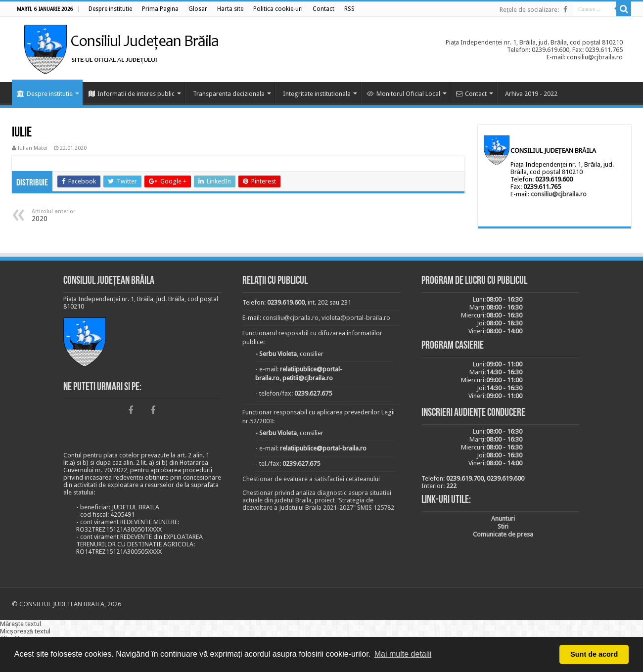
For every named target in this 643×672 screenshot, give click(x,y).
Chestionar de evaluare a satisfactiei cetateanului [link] (311, 479)
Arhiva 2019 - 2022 (531, 94)
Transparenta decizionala (229, 94)
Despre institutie (45, 94)
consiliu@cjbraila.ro (559, 194)
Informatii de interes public (132, 94)
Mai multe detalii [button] (403, 654)
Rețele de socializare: (529, 10)
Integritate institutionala (317, 94)
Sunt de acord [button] (594, 654)
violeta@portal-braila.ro (356, 318)
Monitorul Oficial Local (403, 94)
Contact (471, 94)
